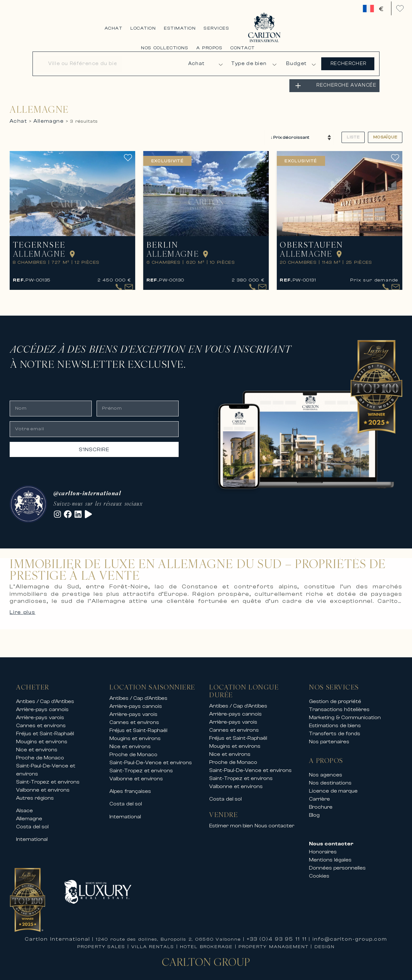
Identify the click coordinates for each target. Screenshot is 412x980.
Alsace (24, 806)
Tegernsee (44, 238)
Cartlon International (57, 935)
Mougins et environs (42, 737)
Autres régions (35, 793)
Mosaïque (385, 131)
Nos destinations (330, 778)
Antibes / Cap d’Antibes (45, 697)
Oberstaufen (317, 238)
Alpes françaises (130, 786)
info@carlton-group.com (350, 935)
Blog (314, 810)
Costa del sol (32, 822)
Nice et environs (37, 745)
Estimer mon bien (231, 821)
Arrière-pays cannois (42, 705)
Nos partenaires (329, 737)
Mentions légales (330, 855)
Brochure (321, 802)
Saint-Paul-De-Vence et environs (151, 758)
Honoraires (323, 847)
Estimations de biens (335, 721)
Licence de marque (333, 786)
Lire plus (23, 607)
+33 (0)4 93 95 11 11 (277, 935)
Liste (353, 131)
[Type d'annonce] (204, 61)
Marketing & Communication (345, 713)
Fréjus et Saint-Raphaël (45, 729)
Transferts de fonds (335, 729)
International (32, 835)
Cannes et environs (41, 721)
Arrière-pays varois (40, 713)
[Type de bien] (254, 61)
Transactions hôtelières (339, 705)
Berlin (167, 238)
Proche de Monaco (40, 753)
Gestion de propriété (335, 697)
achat (18, 116)
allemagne (49, 116)
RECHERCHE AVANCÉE (346, 80)
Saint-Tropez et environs (48, 777)
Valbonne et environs (43, 785)
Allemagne (29, 814)
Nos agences (326, 770)
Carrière (319, 794)
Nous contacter (275, 821)
